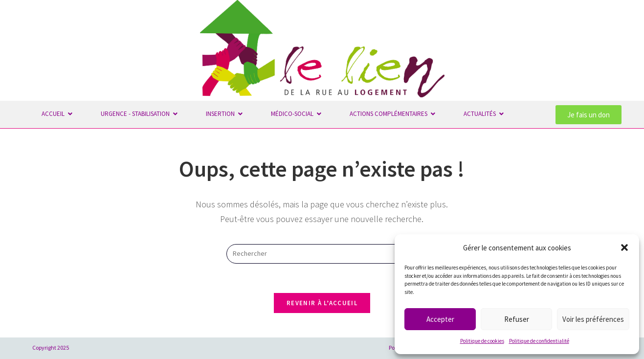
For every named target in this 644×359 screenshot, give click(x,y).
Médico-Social (293, 114)
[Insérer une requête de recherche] (322, 254)
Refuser (517, 319)
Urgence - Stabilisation (136, 114)
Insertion (222, 114)
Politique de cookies (482, 341)
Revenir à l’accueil (322, 303)
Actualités (481, 114)
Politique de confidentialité (539, 341)
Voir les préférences (593, 319)
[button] (624, 247)
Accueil (54, 114)
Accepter (440, 319)
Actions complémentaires (390, 114)
